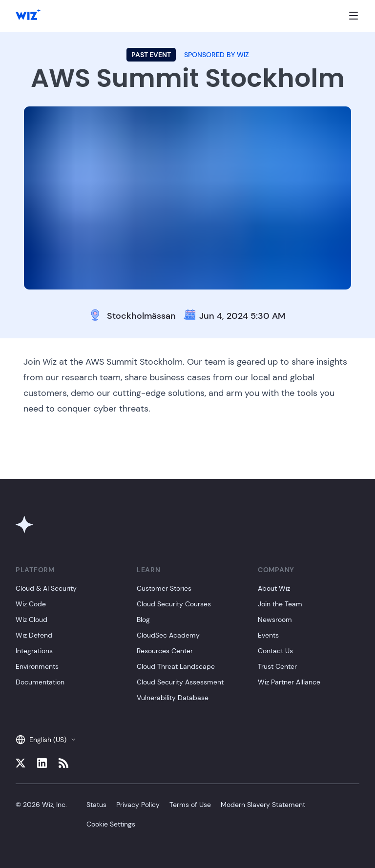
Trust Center (277, 666)
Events (268, 635)
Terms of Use (190, 805)
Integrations (34, 651)
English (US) (46, 740)
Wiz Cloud (31, 620)
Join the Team (280, 604)
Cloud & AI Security (46, 588)
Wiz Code (31, 604)
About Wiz (274, 588)
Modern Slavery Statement (263, 805)
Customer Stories (164, 588)
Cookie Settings (111, 824)
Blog (143, 620)
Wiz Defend (34, 635)
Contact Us (275, 651)
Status (96, 805)
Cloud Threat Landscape (176, 666)
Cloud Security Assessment (180, 682)
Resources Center (165, 651)
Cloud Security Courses (174, 604)
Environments (37, 666)
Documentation (40, 682)
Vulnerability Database (173, 698)
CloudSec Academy (168, 635)
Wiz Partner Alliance (289, 682)
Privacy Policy (138, 805)
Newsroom (275, 620)
